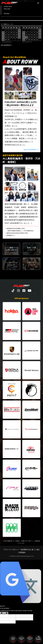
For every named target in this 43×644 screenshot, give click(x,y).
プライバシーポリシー (11, 550)
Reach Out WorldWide (30, 149)
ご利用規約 (21, 553)
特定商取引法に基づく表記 (30, 550)
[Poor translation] (6, 613)
